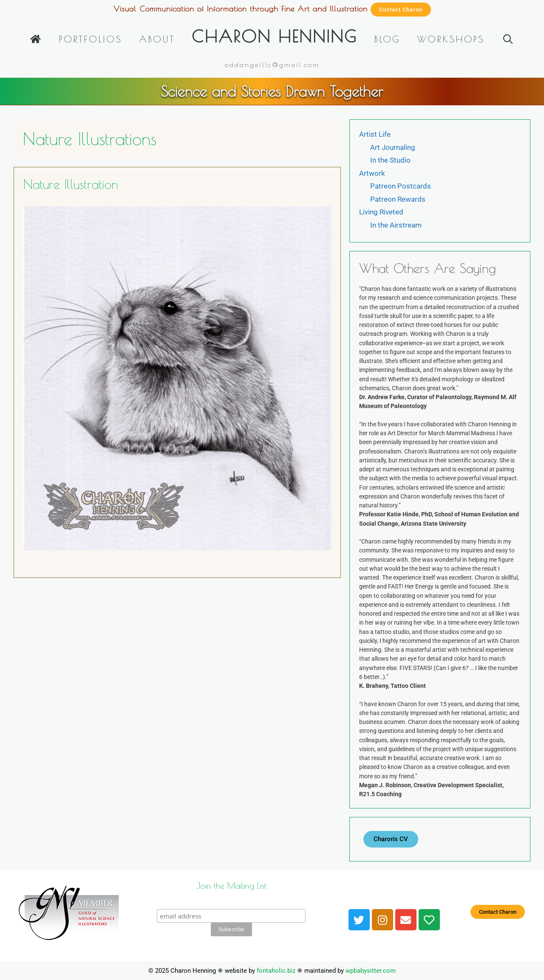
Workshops (451, 39)
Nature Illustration (71, 184)
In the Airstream (396, 225)
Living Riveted (381, 212)
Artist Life (375, 134)
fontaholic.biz (276, 971)
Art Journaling (393, 147)
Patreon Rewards (398, 199)
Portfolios (91, 39)
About (157, 39)
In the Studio (390, 160)
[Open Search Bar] (507, 39)
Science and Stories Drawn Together (272, 91)
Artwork (372, 173)
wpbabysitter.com (371, 971)
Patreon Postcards (401, 186)
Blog (387, 39)
